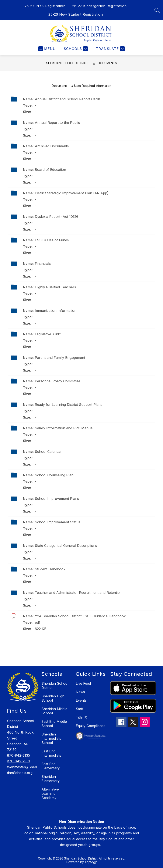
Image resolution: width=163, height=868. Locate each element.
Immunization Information (56, 311)
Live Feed (83, 683)
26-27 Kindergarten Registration (99, 6)
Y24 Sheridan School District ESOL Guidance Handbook (80, 616)
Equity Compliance (91, 726)
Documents (107, 63)
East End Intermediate (51, 753)
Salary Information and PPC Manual (64, 428)
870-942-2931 (18, 761)
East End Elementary (51, 766)
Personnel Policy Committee (58, 381)
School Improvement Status (58, 522)
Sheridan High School (53, 698)
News (80, 692)
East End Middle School (54, 724)
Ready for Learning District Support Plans (69, 405)
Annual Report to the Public (57, 123)
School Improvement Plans (57, 499)
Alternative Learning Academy (50, 793)
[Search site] (157, 10)
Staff (80, 709)
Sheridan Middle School (54, 711)
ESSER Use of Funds (52, 240)
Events (81, 700)
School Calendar (48, 452)
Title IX (81, 717)
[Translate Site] (110, 49)
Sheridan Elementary (51, 779)
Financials (43, 264)
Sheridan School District (67, 63)
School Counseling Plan (54, 475)
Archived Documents (52, 146)
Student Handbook (50, 569)
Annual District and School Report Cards (68, 99)
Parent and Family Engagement (60, 358)
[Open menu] (47, 49)
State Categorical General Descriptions (66, 546)
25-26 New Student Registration (76, 14)
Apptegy (91, 862)
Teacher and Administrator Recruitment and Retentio (77, 593)
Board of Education (50, 170)
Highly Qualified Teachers (55, 287)
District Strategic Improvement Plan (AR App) (72, 193)
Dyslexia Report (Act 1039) (56, 217)
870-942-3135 (18, 755)
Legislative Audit (48, 334)
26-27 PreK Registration (45, 6)
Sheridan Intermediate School (51, 738)
